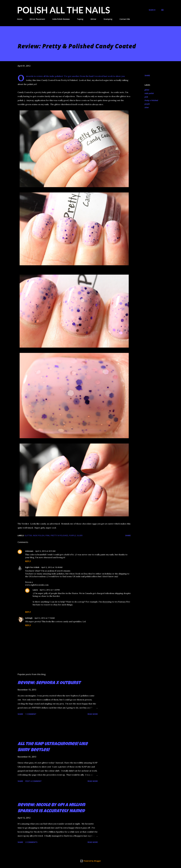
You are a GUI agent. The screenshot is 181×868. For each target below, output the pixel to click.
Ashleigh (29, 618)
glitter (147, 90)
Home (20, 19)
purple (147, 104)
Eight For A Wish (32, 567)
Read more (93, 714)
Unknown (29, 551)
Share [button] (147, 75)
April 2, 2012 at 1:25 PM (50, 590)
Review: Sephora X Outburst (49, 683)
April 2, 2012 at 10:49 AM (52, 567)
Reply (28, 561)
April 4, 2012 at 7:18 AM (45, 618)
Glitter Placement (37, 19)
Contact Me (125, 19)
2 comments (31, 842)
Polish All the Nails (64, 10)
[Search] (152, 10)
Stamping (108, 19)
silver (147, 107)
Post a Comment (33, 781)
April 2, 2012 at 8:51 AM (45, 551)
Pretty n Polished (151, 100)
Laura (35, 590)
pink (146, 97)
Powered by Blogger (90, 861)
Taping (80, 19)
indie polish (149, 93)
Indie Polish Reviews (61, 19)
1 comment (31, 714)
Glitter (93, 19)
